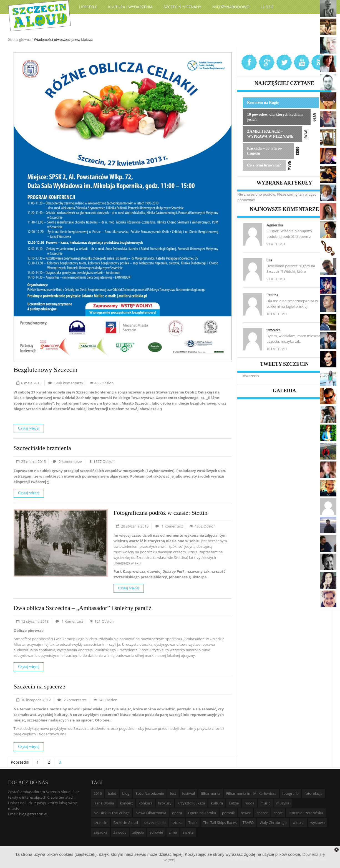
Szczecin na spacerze (39, 686)
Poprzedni (20, 762)
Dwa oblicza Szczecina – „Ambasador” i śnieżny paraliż (83, 608)
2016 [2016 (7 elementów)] (98, 793)
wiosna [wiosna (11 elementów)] (299, 822)
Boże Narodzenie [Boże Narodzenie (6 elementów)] (150, 793)
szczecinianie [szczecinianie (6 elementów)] (155, 822)
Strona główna (19, 40)
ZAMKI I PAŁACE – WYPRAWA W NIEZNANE (270, 134)
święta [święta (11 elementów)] (188, 832)
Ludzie (267, 7)
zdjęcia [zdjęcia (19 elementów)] (138, 832)
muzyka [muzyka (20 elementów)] (283, 803)
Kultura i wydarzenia (130, 7)
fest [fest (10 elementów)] (173, 793)
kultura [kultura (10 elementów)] (217, 803)
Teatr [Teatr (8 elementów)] (193, 822)
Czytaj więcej (29, 428)
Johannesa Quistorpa (188, 577)
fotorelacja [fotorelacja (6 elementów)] (313, 793)
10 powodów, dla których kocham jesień (275, 117)
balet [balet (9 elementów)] (112, 793)
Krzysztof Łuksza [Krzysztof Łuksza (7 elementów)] (191, 803)
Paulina (272, 295)
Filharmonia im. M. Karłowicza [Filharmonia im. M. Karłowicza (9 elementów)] (251, 793)
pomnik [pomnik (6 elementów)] (228, 813)
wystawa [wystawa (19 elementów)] (318, 822)
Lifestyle (88, 7)
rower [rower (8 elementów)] (246, 813)
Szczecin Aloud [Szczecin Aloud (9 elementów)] (126, 822)
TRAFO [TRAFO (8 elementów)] (248, 822)
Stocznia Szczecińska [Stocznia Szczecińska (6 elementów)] (306, 813)
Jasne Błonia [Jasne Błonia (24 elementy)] (104, 803)
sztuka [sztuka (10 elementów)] (177, 822)
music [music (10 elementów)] (265, 803)
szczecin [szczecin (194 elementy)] (100, 822)
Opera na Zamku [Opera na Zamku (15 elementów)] (202, 813)
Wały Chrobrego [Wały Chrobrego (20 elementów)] (273, 822)
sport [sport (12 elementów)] (278, 813)
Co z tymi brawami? (264, 165)
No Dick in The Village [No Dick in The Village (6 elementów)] (112, 813)
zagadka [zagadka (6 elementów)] (100, 832)
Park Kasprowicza (129, 571)
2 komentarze (70, 461)
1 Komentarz (172, 526)
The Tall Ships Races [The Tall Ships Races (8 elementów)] (220, 822)
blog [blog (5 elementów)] (126, 793)
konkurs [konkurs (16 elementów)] (146, 803)
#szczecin (251, 376)
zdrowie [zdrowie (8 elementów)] (156, 832)
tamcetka (274, 330)
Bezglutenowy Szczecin (46, 370)
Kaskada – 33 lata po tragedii (264, 151)
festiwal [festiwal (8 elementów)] (188, 793)
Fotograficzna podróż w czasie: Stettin (160, 513)
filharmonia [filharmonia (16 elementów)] (211, 793)
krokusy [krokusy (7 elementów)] (165, 803)
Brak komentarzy (69, 383)
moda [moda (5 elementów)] (250, 803)
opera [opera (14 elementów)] (177, 813)
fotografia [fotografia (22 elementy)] (290, 793)
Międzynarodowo (231, 7)
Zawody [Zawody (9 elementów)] (120, 832)
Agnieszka (275, 225)
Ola (269, 260)
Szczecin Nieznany (182, 7)
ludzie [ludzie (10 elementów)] (234, 803)
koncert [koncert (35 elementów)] (126, 803)
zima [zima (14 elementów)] (173, 832)
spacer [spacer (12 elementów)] (262, 813)
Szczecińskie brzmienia (42, 448)
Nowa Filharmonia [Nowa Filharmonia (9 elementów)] (151, 813)
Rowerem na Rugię (263, 103)
